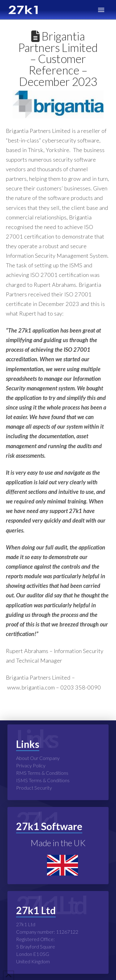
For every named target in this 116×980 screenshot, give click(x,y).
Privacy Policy (31, 765)
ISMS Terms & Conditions (43, 780)
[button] (101, 10)
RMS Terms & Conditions (42, 773)
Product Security (34, 788)
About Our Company (38, 758)
